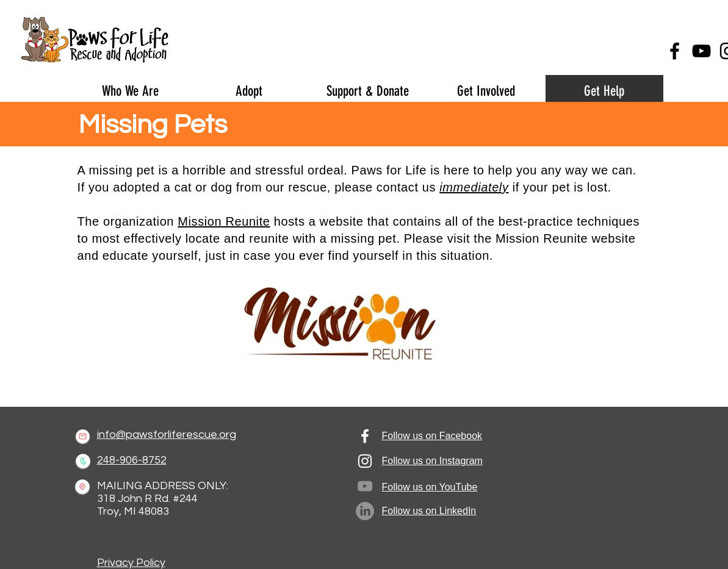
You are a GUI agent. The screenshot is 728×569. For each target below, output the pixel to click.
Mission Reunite (224, 221)
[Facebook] (675, 51)
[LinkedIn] (365, 511)
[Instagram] (365, 461)
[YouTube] (701, 51)
